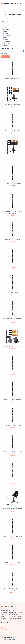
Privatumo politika (6, 632)
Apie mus (3, 625)
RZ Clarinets (6, 29)
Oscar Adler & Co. (8, 41)
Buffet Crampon (7, 35)
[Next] (21, 599)
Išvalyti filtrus (6, 57)
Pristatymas (4, 630)
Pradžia (3, 9)
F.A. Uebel (5, 40)
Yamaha (5, 27)
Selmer (5, 37)
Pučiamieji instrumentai (13, 9)
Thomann (5, 31)
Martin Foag (6, 44)
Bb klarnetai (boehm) (16, 11)
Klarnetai (6, 11)
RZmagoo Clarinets (8, 46)
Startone (5, 34)
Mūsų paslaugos (5, 627)
